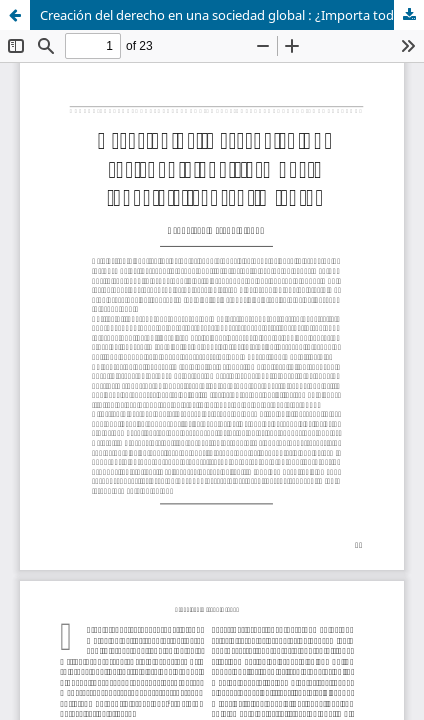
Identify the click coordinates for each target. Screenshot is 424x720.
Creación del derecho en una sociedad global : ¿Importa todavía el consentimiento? (232, 15)
